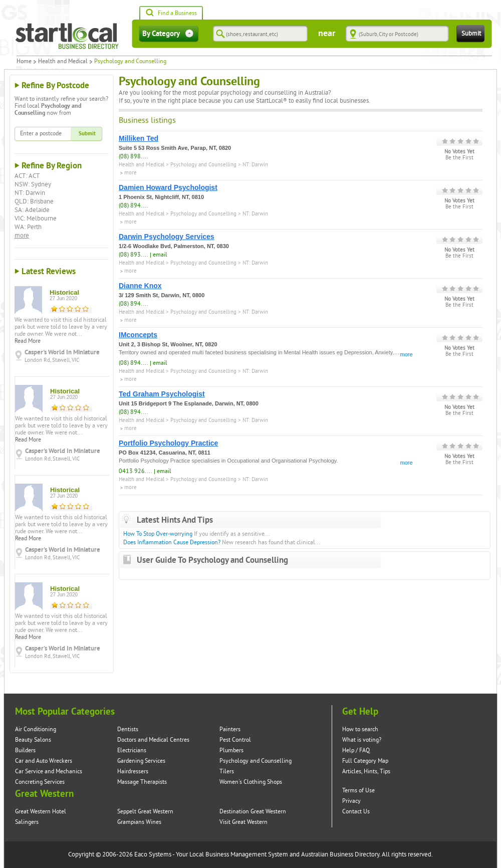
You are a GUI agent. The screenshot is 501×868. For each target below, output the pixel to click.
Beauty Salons (33, 740)
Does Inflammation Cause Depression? (172, 542)
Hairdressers (133, 772)
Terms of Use (358, 791)
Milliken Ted (139, 138)
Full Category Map (365, 761)
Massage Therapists (142, 782)
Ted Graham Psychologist (162, 394)
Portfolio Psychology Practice (168, 443)
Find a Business (171, 14)
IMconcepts (138, 335)
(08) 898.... (134, 157)
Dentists (128, 729)
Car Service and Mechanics (49, 772)
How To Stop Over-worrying (158, 534)
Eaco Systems (153, 854)
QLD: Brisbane (34, 201)
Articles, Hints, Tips (366, 772)
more (22, 236)
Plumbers (231, 750)
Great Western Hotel (41, 812)
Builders (25, 750)
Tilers (227, 772)
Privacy (351, 801)
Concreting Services (40, 782)
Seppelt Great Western (145, 812)
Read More (28, 341)
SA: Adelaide (32, 210)
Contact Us (356, 812)
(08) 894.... (134, 206)
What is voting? (362, 740)
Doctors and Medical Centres (153, 740)
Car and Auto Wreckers (44, 761)
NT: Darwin (30, 193)
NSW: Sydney (33, 184)
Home (24, 62)
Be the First (459, 158)
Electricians (132, 750)
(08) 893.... (134, 255)
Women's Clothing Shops (251, 782)
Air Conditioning (36, 729)
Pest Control (235, 740)
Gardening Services (141, 761)
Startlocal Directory (67, 36)
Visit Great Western (243, 822)
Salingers (27, 822)
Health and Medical (63, 62)
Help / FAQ (356, 750)
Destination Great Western (253, 812)
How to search (360, 729)
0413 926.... (136, 471)
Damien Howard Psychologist (168, 187)
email (160, 255)
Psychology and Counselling (203, 165)
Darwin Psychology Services (167, 237)
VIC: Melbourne (36, 219)
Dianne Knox (140, 286)
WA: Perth (28, 227)
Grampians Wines (139, 822)
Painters (230, 729)
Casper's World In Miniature (62, 352)
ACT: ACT (27, 176)
